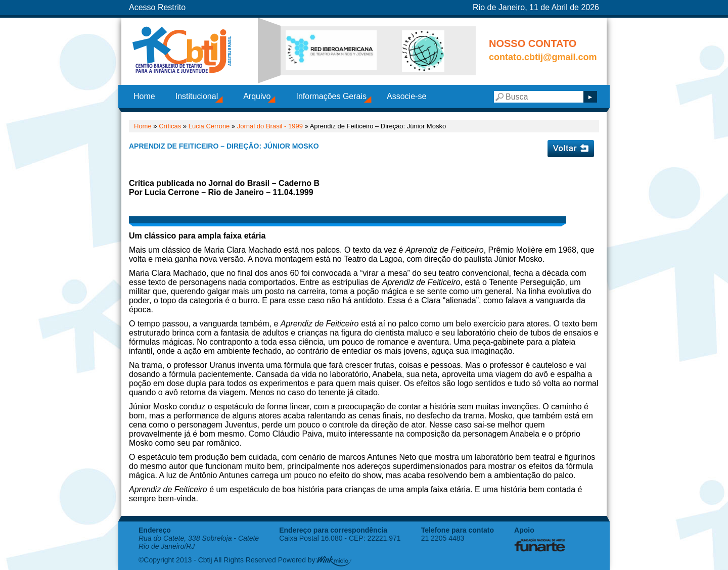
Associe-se (406, 96)
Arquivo (257, 96)
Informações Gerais (331, 96)
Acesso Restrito (157, 7)
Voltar (571, 149)
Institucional (197, 96)
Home (144, 96)
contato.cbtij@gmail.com (543, 57)
